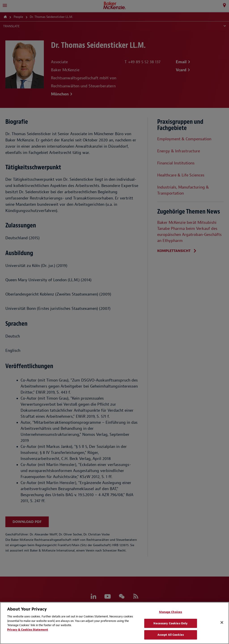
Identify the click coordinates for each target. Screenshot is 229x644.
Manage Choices (171, 612)
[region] (114, 623)
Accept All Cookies (171, 635)
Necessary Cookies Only (171, 623)
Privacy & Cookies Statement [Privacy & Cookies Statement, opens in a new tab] (28, 630)
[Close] (222, 623)
